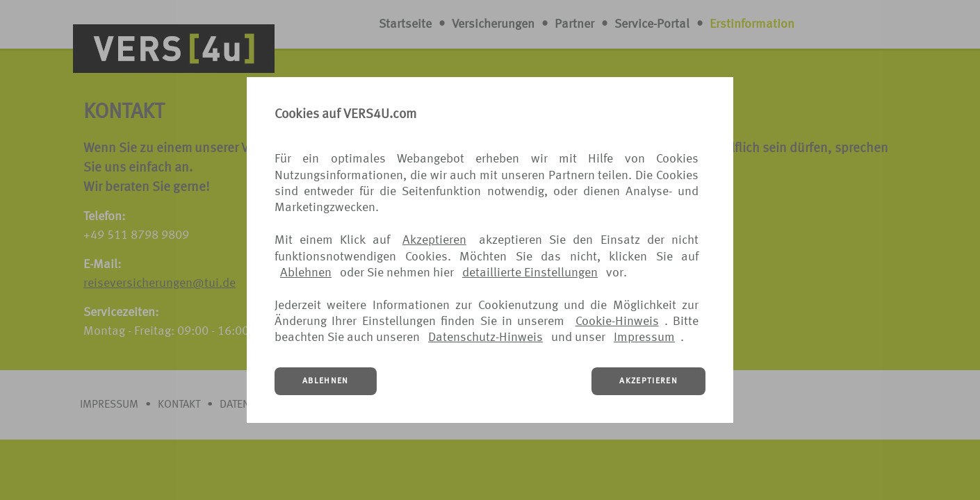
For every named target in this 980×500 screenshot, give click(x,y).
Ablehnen (306, 273)
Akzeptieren (434, 240)
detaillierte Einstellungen (530, 273)
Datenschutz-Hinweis (485, 337)
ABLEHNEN (326, 381)
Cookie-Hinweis (617, 322)
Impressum (644, 337)
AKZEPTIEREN (648, 381)
